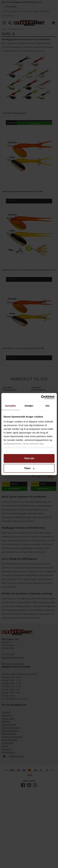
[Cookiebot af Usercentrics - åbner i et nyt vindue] (41, 397)
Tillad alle (29, 458)
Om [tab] (48, 406)
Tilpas (29, 468)
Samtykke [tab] (10, 406)
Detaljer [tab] (29, 406)
